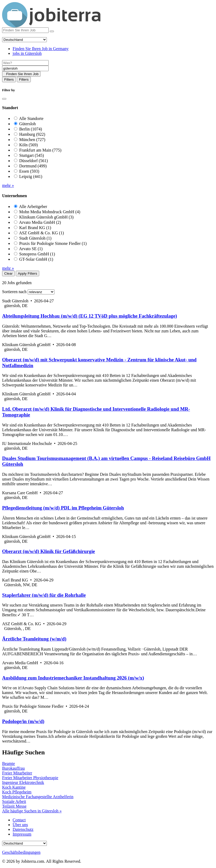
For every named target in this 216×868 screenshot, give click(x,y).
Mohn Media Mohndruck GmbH (50, 212)
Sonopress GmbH (37, 254)
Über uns (20, 825)
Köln (29, 145)
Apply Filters (27, 273)
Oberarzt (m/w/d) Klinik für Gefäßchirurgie (49, 551)
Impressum (22, 834)
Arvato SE (31, 249)
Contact (19, 820)
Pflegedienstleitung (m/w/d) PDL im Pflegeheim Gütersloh (63, 508)
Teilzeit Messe (14, 806)
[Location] (25, 68)
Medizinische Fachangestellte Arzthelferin (38, 797)
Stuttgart (32, 155)
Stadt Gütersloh (35, 238)
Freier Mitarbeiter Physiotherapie (30, 778)
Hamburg (32, 134)
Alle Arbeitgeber (33, 207)
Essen (29, 171)
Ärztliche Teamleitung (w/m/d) (34, 639)
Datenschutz (23, 829)
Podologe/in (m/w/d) (23, 721)
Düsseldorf (34, 161)
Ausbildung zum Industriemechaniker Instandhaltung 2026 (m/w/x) (73, 678)
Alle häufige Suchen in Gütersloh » (32, 811)
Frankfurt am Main (40, 150)
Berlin (31, 129)
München (32, 140)
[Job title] (25, 63)
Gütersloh (27, 124)
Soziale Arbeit (14, 801)
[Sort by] (41, 292)
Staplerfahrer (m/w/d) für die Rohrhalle (44, 595)
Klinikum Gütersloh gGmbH (46, 217)
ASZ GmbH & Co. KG (41, 233)
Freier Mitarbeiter (17, 773)
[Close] (4, 99)
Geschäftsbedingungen (21, 852)
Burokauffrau (13, 768)
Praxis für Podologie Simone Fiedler (53, 243)
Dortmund (33, 166)
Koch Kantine (14, 787)
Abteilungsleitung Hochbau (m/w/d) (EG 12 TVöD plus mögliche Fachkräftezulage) (90, 316)
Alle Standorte (31, 118)
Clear (8, 273)
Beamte (9, 763)
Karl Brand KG (35, 228)
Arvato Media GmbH (40, 222)
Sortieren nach (14, 292)
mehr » (8, 185)
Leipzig (31, 176)
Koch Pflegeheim (17, 792)
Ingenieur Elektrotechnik (23, 782)
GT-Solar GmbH (36, 259)
